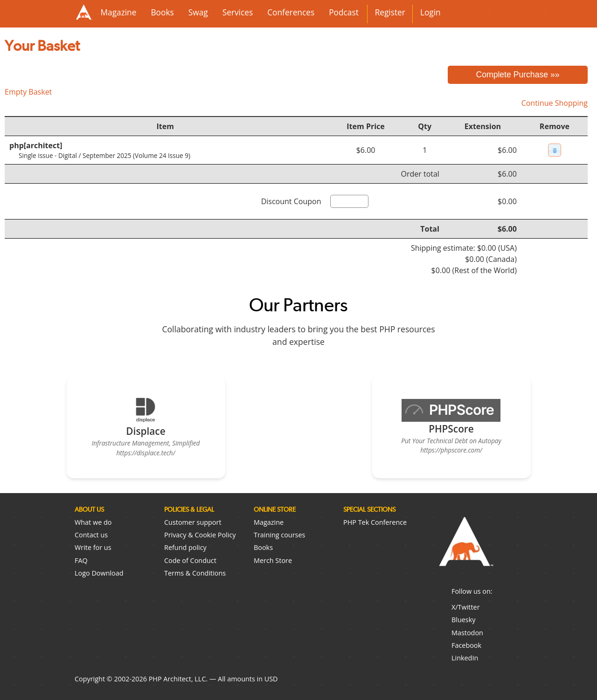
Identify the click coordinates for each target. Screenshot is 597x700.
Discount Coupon (291, 201)
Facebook (466, 645)
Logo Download (99, 573)
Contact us (91, 535)
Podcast (344, 12)
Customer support (193, 522)
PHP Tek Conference (375, 522)
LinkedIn (465, 658)
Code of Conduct (190, 560)
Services (238, 12)
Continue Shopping (555, 103)
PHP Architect (465, 549)
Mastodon (467, 633)
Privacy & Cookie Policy (200, 535)
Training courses (279, 535)
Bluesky (463, 620)
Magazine (119, 12)
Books (162, 12)
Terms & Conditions (195, 573)
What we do (93, 522)
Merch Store (273, 560)
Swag (198, 12)
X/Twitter (466, 607)
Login (430, 12)
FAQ (81, 560)
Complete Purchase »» (518, 75)
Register (390, 12)
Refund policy (185, 547)
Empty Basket (28, 92)
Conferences (291, 12)
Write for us (93, 547)
